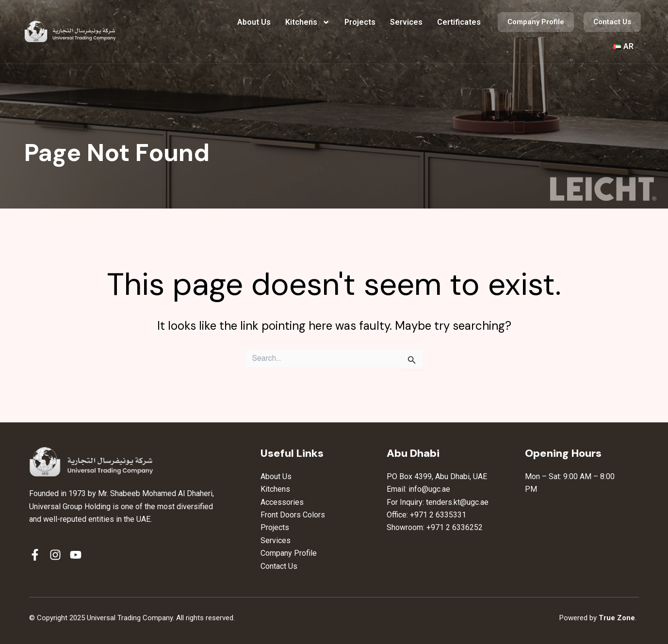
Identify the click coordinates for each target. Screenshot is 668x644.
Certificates (459, 22)
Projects (360, 22)
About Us (254, 22)
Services (406, 22)
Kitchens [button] (308, 22)
